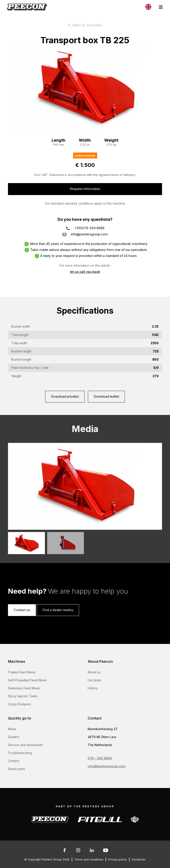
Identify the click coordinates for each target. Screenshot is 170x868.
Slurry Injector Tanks (23, 696)
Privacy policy (118, 859)
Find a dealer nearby (58, 610)
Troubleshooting (20, 753)
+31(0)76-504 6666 (89, 228)
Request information (85, 189)
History (93, 688)
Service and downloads (25, 745)
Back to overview (87, 25)
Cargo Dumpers (19, 704)
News (12, 729)
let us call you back (85, 272)
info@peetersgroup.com (89, 234)
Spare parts (16, 769)
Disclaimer (139, 859)
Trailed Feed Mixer (22, 672)
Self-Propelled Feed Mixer (27, 680)
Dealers (14, 737)
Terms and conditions (89, 859)
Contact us (22, 610)
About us (94, 672)
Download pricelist (65, 397)
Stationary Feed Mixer (24, 688)
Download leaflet (106, 397)
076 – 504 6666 (100, 758)
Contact (14, 761)
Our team (94, 680)
